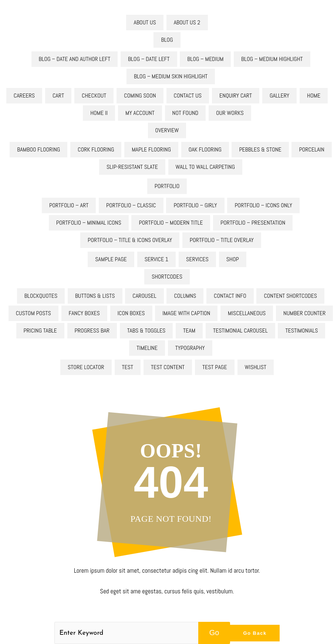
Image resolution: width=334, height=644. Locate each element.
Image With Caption (186, 313)
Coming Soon (140, 96)
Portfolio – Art (69, 205)
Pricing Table (40, 330)
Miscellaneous (247, 313)
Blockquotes (41, 296)
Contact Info (230, 296)
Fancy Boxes (84, 313)
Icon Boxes (131, 313)
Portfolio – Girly (195, 205)
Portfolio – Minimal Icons (89, 223)
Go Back (255, 633)
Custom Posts (33, 313)
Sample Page (111, 259)
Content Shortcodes (290, 296)
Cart (58, 96)
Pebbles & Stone (260, 149)
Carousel (144, 296)
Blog (167, 40)
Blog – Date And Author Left (75, 59)
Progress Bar (92, 330)
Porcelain (311, 149)
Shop (233, 259)
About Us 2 (187, 22)
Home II (99, 113)
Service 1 (156, 259)
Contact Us (188, 96)
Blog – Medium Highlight (272, 59)
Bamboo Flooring (38, 149)
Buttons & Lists (95, 296)
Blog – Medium (205, 59)
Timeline (147, 348)
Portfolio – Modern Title (171, 223)
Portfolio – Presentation (253, 223)
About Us (145, 22)
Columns (185, 296)
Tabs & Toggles (146, 330)
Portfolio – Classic (131, 205)
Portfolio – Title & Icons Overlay (130, 240)
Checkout (94, 96)
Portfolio (167, 186)
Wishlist (256, 367)
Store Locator (86, 367)
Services (197, 259)
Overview (167, 130)
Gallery (279, 96)
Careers (24, 96)
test (128, 367)
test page (215, 367)
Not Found (185, 113)
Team (189, 330)
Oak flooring (205, 149)
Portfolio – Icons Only (263, 205)
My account (140, 113)
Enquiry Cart (236, 96)
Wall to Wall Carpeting (205, 167)
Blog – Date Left (149, 59)
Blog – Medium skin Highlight (171, 76)
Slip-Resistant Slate (132, 167)
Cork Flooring (96, 149)
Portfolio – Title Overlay (222, 240)
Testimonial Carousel (240, 330)
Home (314, 96)
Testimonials (301, 330)
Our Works (230, 113)
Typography (190, 348)
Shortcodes (167, 277)
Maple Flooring (151, 149)
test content (168, 367)
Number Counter (304, 313)
